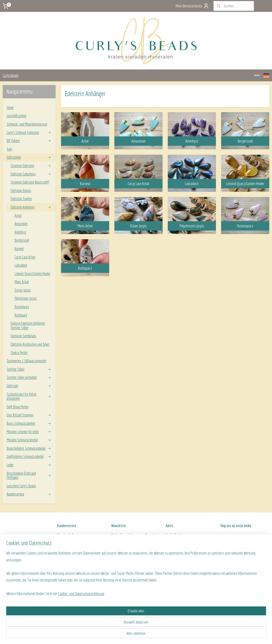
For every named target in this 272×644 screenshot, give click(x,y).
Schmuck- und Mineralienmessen (27, 124)
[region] (103, 614)
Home (10, 107)
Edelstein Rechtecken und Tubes (30, 344)
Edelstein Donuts (21, 191)
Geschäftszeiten (17, 116)
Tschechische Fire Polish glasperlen (29, 396)
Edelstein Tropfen (21, 199)
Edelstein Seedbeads (23, 336)
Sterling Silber (29, 369)
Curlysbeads (11, 75)
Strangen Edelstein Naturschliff (30, 182)
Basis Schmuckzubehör (29, 423)
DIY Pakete (29, 141)
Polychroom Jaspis (26, 298)
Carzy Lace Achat (25, 257)
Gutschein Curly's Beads (21, 486)
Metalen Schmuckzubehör (29, 440)
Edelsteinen (29, 157)
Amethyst (20, 232)
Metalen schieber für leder (29, 432)
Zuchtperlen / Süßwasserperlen (26, 361)
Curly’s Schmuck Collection (29, 132)
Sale (9, 149)
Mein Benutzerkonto (192, 6)
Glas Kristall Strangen (29, 415)
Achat (18, 215)
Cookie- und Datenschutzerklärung (81, 634)
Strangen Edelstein (31, 166)
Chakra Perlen (19, 353)
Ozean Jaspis (23, 290)
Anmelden (122, 553)
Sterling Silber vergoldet (29, 377)
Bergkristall (22, 240)
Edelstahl (29, 386)
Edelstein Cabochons (31, 174)
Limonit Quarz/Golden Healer (32, 274)
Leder (29, 465)
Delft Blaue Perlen (18, 407)
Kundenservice (29, 494)
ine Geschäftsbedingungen (82, 552)
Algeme (62, 552)
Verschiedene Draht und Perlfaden (29, 475)
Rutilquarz (21, 315)
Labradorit (21, 265)
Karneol (19, 249)
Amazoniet (21, 224)
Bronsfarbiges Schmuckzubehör (29, 448)
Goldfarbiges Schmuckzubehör (29, 456)
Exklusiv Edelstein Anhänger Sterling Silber (28, 325)
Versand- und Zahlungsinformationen (79, 540)
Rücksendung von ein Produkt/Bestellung (81, 546)
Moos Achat (22, 282)
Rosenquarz (22, 307)
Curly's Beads (71, 535)
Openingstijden (175, 552)
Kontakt (61, 557)
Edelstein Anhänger (31, 207)
